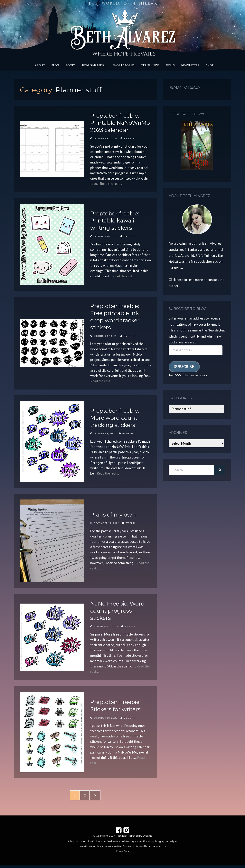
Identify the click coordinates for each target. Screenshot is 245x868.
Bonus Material (94, 65)
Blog (55, 65)
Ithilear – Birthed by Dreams (135, 839)
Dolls (170, 65)
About (40, 65)
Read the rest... (111, 184)
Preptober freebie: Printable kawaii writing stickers (115, 221)
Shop (210, 65)
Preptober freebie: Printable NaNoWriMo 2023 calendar (120, 123)
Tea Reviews (150, 65)
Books (71, 65)
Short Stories (124, 65)
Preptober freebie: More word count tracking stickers (115, 418)
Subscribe (184, 366)
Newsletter (190, 65)
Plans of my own (113, 515)
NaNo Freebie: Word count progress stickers (118, 611)
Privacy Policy (123, 854)
